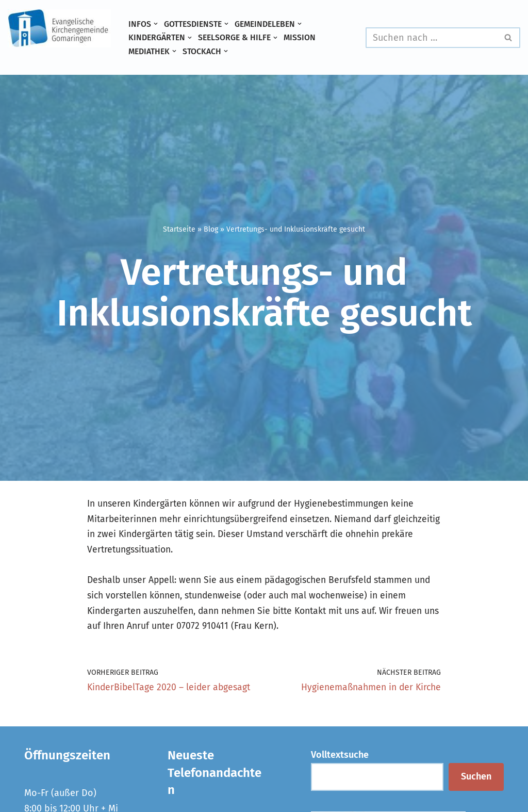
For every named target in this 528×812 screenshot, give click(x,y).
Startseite (179, 229)
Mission (303, 37)
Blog (211, 229)
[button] (156, 24)
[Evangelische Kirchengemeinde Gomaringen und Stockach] (59, 28)
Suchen (476, 782)
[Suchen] (431, 38)
